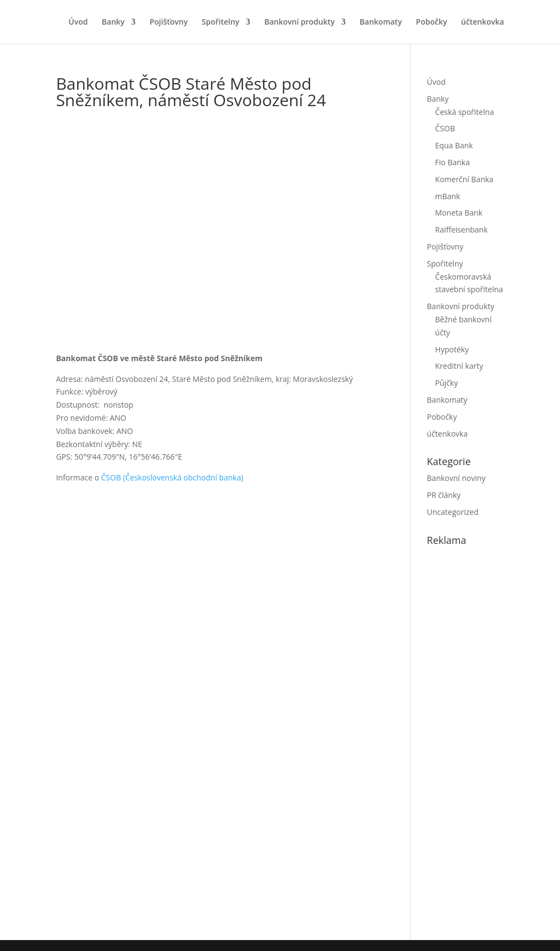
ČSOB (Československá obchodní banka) (172, 477)
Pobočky (432, 22)
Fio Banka (453, 162)
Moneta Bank (459, 213)
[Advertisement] (494, 740)
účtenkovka (483, 22)
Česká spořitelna (465, 112)
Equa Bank (454, 145)
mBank (448, 196)
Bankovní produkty (299, 22)
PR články (444, 495)
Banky (113, 22)
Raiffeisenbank (462, 230)
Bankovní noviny (456, 478)
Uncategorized (453, 512)
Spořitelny (221, 22)
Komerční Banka (465, 179)
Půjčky (447, 383)
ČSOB (445, 128)
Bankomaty (381, 22)
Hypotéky (452, 349)
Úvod (78, 22)
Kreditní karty (459, 366)
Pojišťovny (168, 22)
